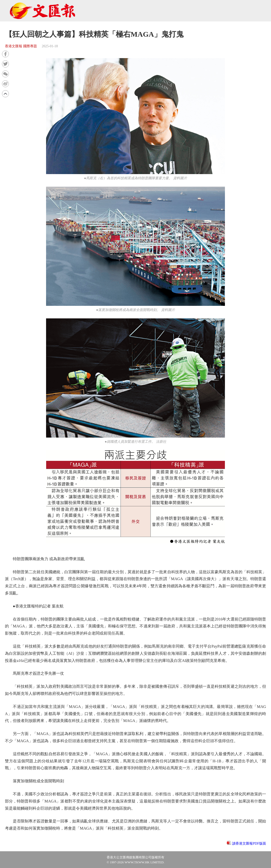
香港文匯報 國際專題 (21, 46)
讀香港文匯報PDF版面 (249, 843)
